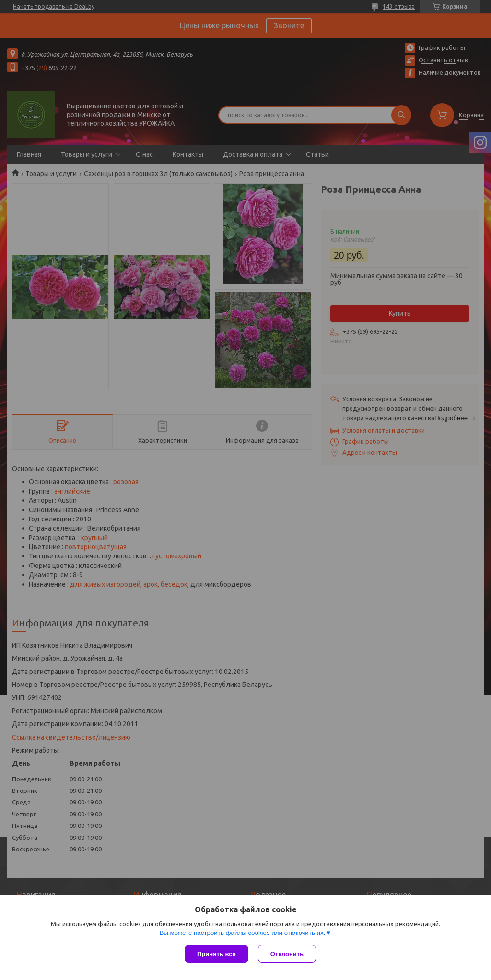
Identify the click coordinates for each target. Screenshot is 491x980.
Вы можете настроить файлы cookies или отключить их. (242, 933)
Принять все (216, 954)
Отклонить (287, 954)
